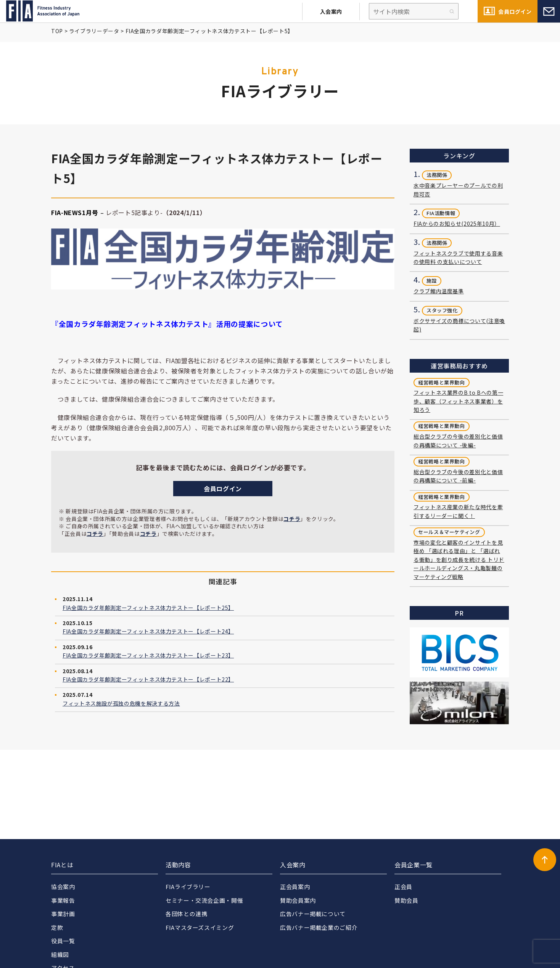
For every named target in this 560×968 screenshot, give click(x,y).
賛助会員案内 (298, 900)
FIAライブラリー (188, 887)
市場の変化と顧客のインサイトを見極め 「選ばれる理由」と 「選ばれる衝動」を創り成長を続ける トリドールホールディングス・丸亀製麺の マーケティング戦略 (459, 560)
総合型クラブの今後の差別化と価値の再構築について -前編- (458, 476)
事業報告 (63, 900)
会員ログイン (515, 11)
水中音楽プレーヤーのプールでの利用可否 (458, 190)
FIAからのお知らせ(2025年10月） (457, 224)
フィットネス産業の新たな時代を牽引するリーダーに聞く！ (458, 511)
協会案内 (63, 887)
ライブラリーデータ (94, 31)
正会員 (403, 887)
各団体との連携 (186, 914)
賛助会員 (406, 900)
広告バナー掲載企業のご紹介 (319, 927)
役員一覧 (63, 941)
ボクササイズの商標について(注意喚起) (459, 325)
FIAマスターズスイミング (200, 927)
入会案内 (331, 11)
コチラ (292, 519)
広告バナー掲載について (313, 914)
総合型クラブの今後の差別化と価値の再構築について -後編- (458, 441)
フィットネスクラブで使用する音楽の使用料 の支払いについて (458, 257)
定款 (57, 927)
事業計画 (63, 914)
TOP (57, 31)
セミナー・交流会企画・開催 (204, 900)
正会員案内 (295, 887)
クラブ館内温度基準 (439, 291)
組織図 (60, 954)
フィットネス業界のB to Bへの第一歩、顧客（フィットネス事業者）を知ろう (458, 401)
